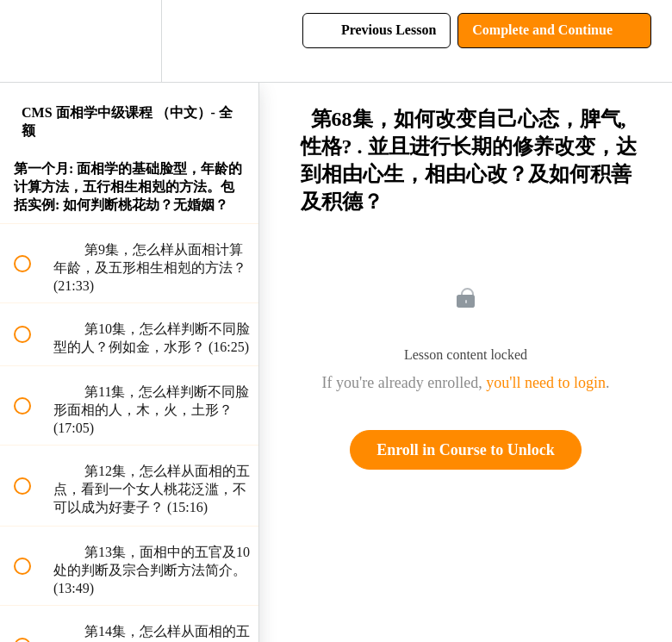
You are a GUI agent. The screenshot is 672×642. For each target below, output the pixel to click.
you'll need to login (546, 383)
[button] (32, 41)
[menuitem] (129, 41)
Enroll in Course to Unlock (466, 450)
